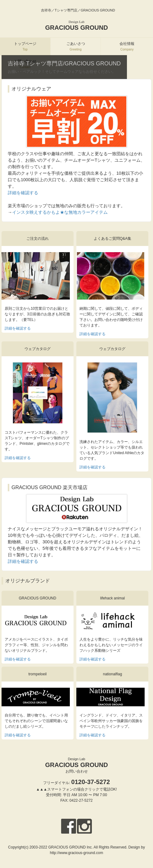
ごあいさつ (76, 46)
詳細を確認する (23, 193)
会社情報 (127, 46)
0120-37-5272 (91, 782)
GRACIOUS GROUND (76, 25)
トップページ (25, 46)
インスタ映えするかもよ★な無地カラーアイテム (60, 212)
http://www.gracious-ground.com (76, 853)
